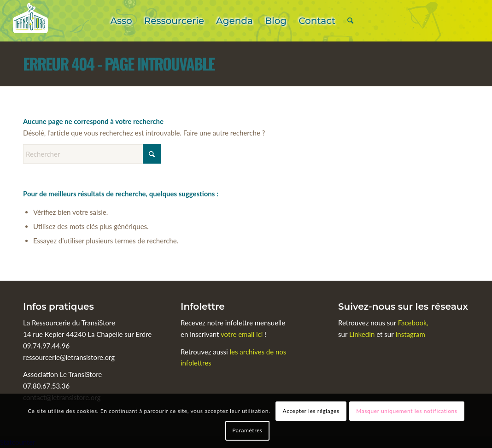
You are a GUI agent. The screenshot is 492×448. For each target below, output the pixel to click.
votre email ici (242, 334)
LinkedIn (363, 334)
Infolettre (203, 307)
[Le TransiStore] (30, 21)
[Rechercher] (350, 21)
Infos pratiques (59, 307)
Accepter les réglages (311, 411)
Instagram (410, 334)
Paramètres (247, 430)
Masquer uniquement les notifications (407, 411)
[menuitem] (121, 21)
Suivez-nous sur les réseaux (403, 307)
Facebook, (413, 323)
